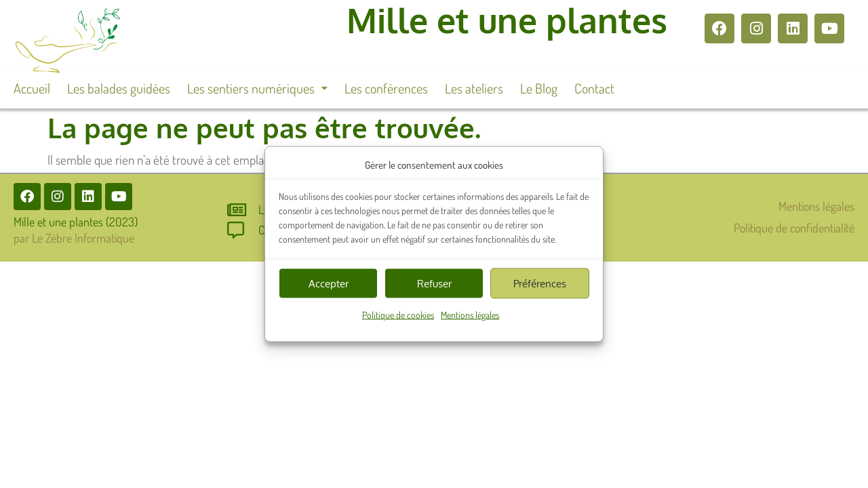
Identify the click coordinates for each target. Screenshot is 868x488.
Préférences (540, 283)
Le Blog (539, 88)
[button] (257, 88)
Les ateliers (474, 88)
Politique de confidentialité (794, 228)
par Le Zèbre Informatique (74, 238)
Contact (594, 88)
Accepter (329, 283)
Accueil (32, 88)
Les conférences (386, 88)
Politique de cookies (398, 315)
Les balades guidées (119, 88)
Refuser (434, 283)
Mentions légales (470, 315)
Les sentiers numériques (257, 88)
